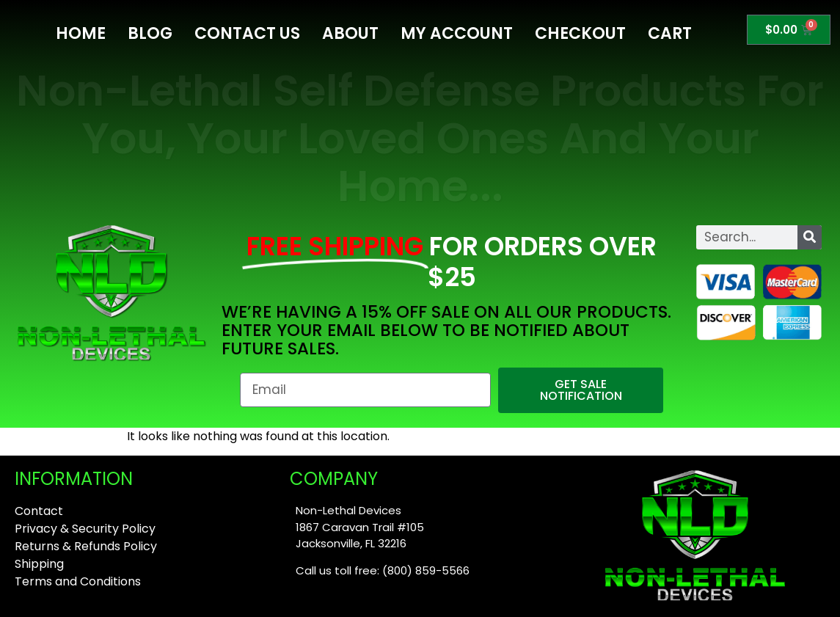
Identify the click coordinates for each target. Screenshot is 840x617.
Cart (670, 33)
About (350, 33)
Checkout (580, 33)
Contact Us (247, 33)
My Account (457, 33)
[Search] (810, 237)
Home (81, 33)
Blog (150, 33)
